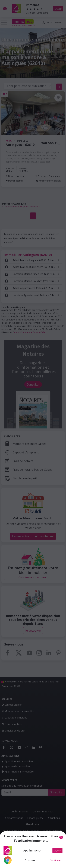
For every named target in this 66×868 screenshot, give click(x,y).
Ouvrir (57, 850)
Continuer (55, 860)
